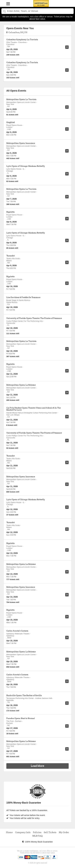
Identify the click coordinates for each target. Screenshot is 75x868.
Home (9, 832)
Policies (37, 832)
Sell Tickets (50, 832)
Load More (37, 766)
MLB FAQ (37, 836)
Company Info (23, 832)
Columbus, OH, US (17, 32)
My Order (64, 832)
